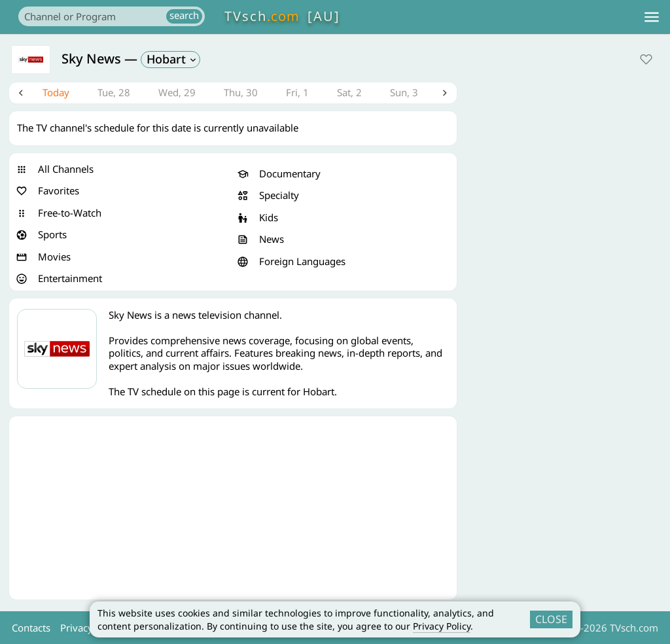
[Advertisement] (233, 510)
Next (444, 94)
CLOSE (551, 619)
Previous (22, 94)
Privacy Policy (442, 626)
